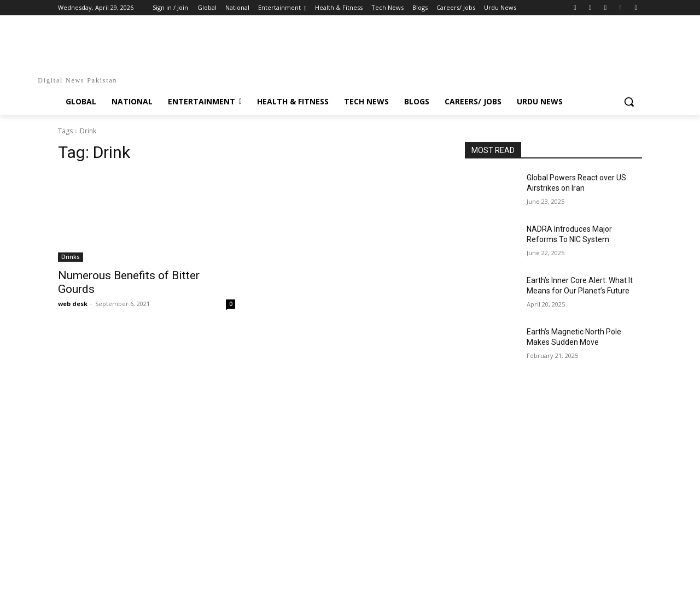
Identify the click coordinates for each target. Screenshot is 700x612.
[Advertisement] (350, 422)
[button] (629, 102)
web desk (73, 304)
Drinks (71, 257)
